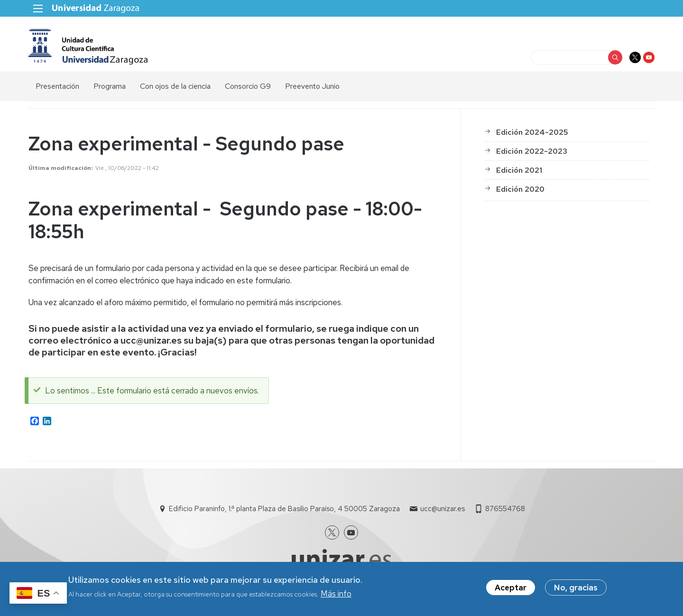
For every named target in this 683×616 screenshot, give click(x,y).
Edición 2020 (520, 189)
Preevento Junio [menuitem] (312, 86)
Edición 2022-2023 (532, 151)
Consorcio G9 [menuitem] (248, 86)
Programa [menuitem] (110, 86)
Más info (336, 597)
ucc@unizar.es (443, 509)
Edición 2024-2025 (532, 132)
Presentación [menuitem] (57, 86)
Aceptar (511, 590)
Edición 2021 (519, 170)
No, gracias (576, 590)
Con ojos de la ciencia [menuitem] (175, 86)
